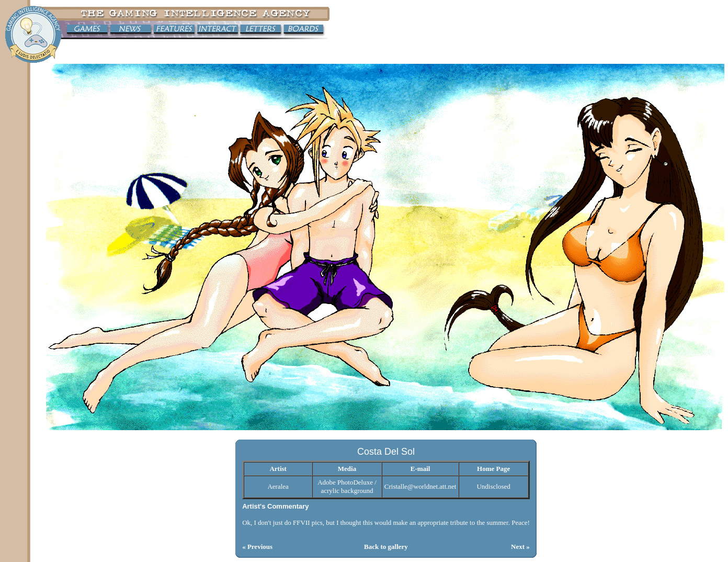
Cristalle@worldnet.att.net (420, 486)
